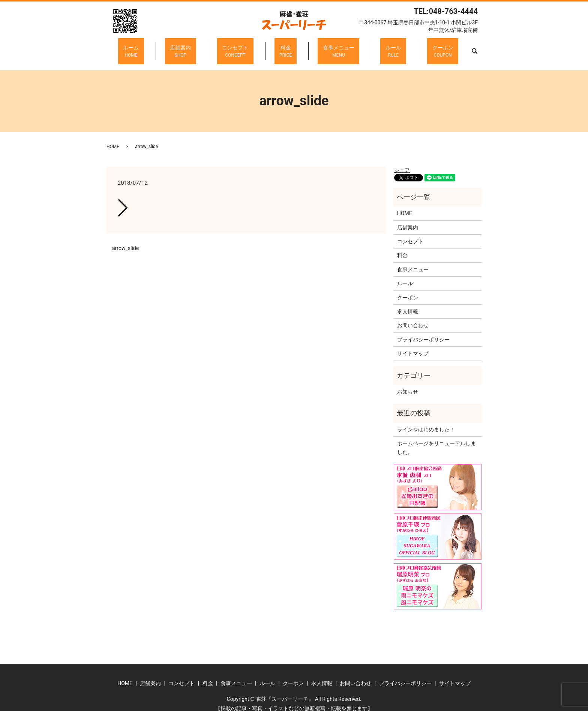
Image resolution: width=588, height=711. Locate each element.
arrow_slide (125, 240)
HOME (113, 139)
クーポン (412, 47)
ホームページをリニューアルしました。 (436, 440)
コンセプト (246, 47)
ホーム (162, 47)
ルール (373, 47)
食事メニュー (328, 47)
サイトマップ (413, 346)
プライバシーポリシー (423, 332)
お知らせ (408, 384)
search (439, 48)
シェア (402, 163)
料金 (286, 47)
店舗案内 (201, 47)
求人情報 (408, 304)
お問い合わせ (413, 318)
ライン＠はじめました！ (426, 422)
